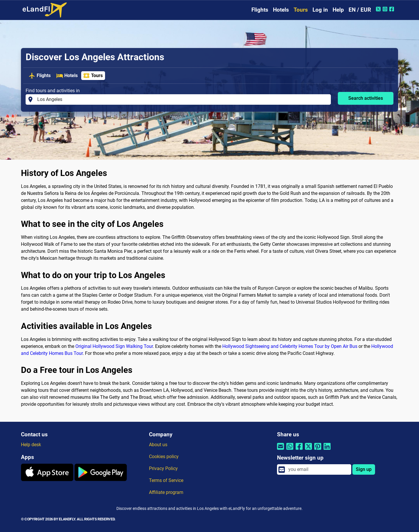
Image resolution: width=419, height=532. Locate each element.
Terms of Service (166, 480)
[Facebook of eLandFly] (392, 9)
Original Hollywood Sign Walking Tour (114, 346)
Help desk (31, 445)
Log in (320, 10)
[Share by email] (280, 450)
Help (338, 10)
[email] (318, 469)
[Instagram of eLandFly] (386, 9)
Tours (301, 10)
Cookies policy (164, 457)
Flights (260, 10)
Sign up (364, 469)
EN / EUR (360, 10)
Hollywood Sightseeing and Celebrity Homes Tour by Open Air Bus (290, 346)
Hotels (281, 10)
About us (158, 445)
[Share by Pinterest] (318, 450)
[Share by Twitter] (308, 450)
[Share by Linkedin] (327, 450)
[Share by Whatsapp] (290, 450)
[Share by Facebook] (299, 450)
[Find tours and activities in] (182, 99)
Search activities (366, 98)
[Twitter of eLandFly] (379, 9)
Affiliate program (166, 492)
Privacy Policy (163, 468)
